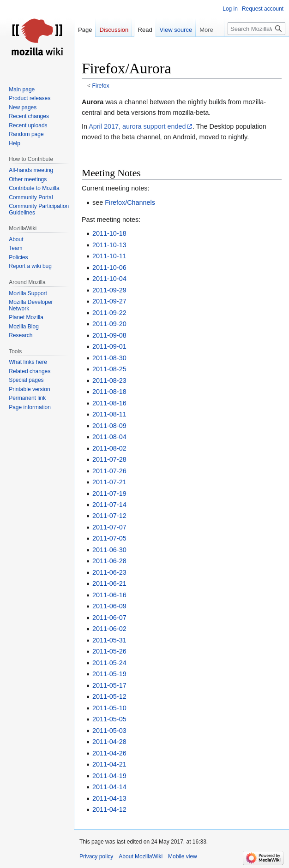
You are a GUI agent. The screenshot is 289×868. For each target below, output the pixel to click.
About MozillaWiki (141, 856)
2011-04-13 (109, 798)
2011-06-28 (109, 561)
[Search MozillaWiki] (256, 29)
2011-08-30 (109, 358)
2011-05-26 (109, 651)
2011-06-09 (109, 606)
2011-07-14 (109, 505)
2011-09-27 (109, 301)
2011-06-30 (109, 550)
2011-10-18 (109, 233)
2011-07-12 (109, 516)
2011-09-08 (109, 335)
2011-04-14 (109, 787)
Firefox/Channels (130, 202)
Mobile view (183, 856)
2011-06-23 (109, 572)
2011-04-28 (109, 742)
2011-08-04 (109, 437)
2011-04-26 (109, 753)
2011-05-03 (109, 731)
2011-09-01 (109, 346)
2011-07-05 (109, 538)
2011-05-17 (109, 685)
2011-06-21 (109, 583)
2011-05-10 (109, 708)
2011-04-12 (109, 809)
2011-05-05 (109, 719)
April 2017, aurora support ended (137, 126)
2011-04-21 (109, 764)
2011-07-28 (109, 459)
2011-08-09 (109, 426)
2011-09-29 (109, 290)
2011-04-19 (109, 776)
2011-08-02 (109, 448)
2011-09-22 (109, 313)
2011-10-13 (109, 245)
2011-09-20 (109, 324)
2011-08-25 (109, 369)
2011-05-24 (109, 663)
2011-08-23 (109, 380)
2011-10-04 (109, 279)
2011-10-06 (109, 268)
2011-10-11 (109, 256)
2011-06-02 (109, 629)
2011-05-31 (109, 640)
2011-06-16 (109, 595)
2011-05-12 (109, 696)
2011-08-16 (109, 403)
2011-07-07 (109, 527)
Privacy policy (96, 856)
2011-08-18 (109, 392)
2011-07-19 (109, 493)
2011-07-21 (109, 482)
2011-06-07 (109, 618)
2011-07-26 (109, 471)
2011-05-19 (109, 674)
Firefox (101, 86)
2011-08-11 (109, 414)
